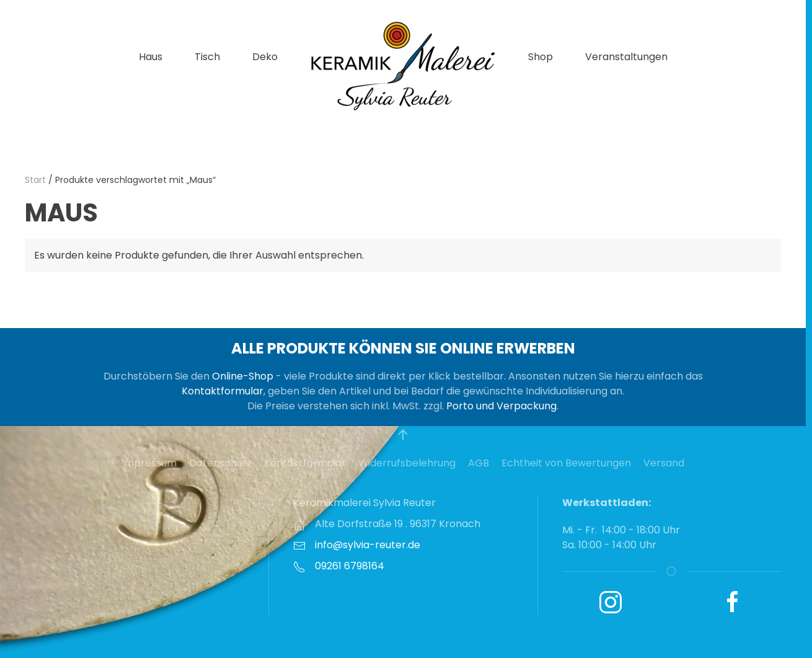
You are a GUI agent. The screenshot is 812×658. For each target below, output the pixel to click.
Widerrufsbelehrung (407, 463)
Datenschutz (220, 463)
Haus (151, 57)
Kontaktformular (223, 391)
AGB (479, 463)
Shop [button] (541, 57)
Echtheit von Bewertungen (566, 463)
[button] (403, 435)
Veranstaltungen (626, 57)
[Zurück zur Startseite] (403, 65)
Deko (265, 57)
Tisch (207, 57)
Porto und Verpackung (501, 406)
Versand (664, 463)
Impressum (149, 463)
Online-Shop (243, 376)
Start (35, 180)
